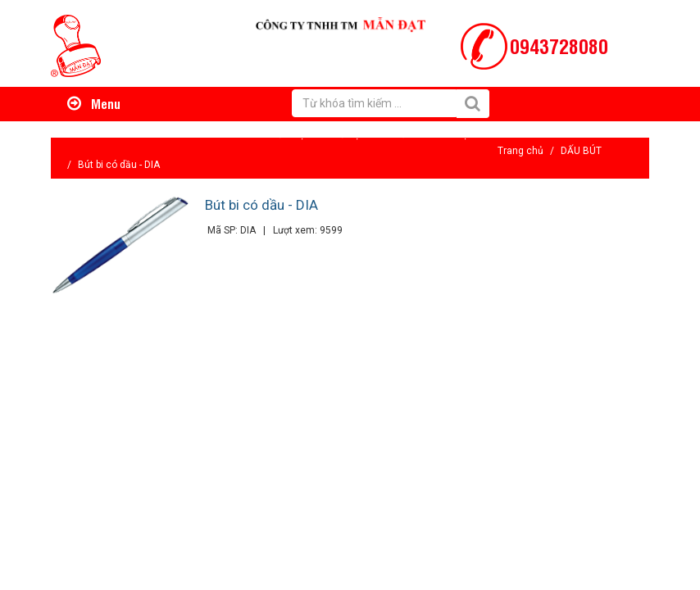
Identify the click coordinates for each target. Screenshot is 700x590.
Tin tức (397, 134)
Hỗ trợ (346, 134)
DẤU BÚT (581, 151)
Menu (94, 103)
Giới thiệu (289, 134)
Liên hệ (451, 134)
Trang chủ (520, 151)
